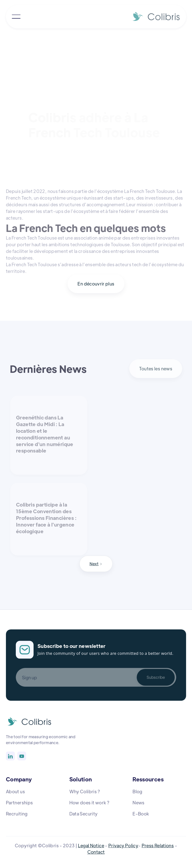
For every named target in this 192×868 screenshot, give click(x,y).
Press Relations (158, 845)
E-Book (141, 814)
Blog (137, 791)
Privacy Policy (123, 845)
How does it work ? (89, 802)
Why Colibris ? (85, 791)
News (138, 802)
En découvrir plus (96, 284)
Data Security (84, 814)
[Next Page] (96, 564)
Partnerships (19, 802)
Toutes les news (156, 368)
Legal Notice (91, 845)
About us (15, 791)
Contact (96, 852)
